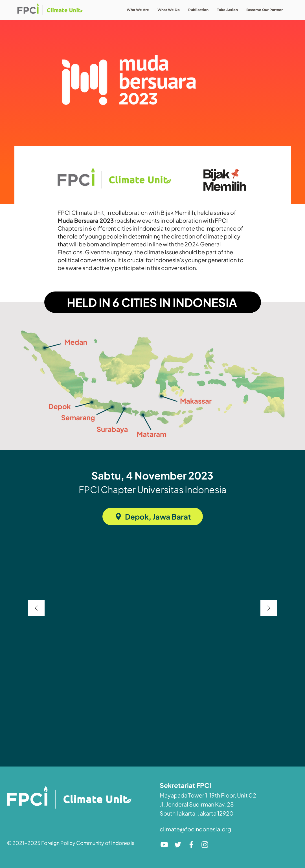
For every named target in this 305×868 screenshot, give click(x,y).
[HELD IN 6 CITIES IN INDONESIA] (153, 302)
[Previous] (36, 609)
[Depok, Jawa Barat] (153, 516)
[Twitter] (178, 845)
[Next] (269, 609)
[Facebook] (191, 845)
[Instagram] (205, 845)
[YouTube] (164, 845)
